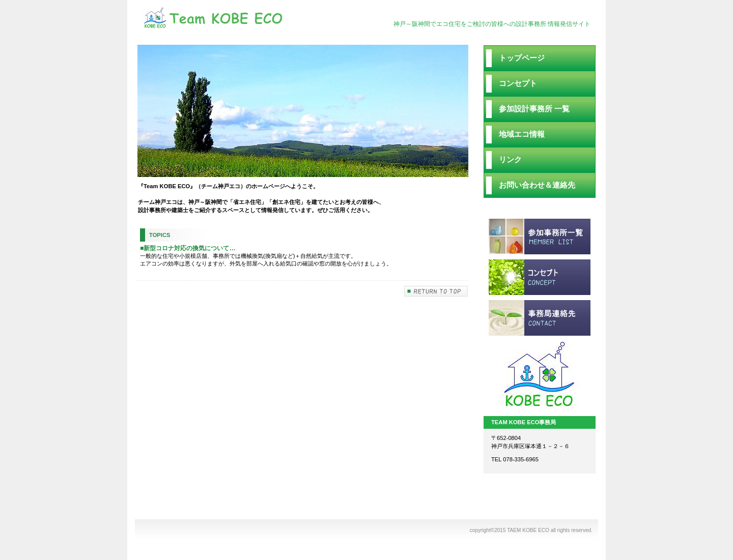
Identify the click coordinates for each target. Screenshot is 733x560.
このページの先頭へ (436, 298)
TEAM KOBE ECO (244, 19)
